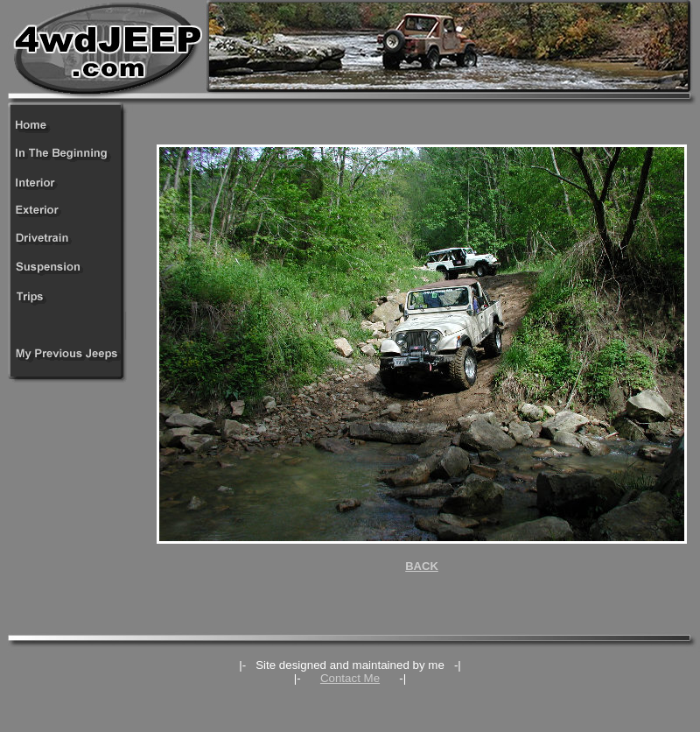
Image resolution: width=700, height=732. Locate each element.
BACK (422, 566)
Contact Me (350, 678)
